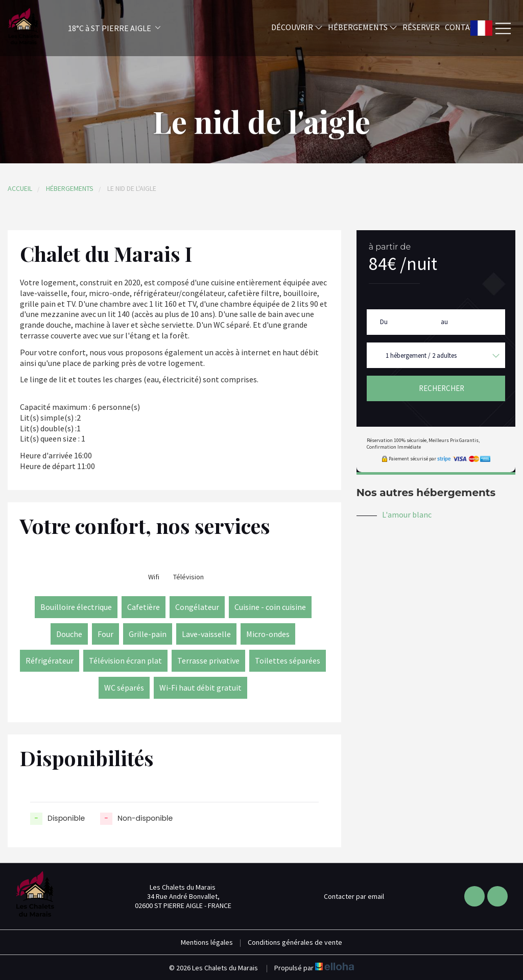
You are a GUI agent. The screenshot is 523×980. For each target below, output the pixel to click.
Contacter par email (348, 896)
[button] (101, 28)
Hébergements (363, 27)
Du (384, 322)
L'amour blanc (407, 514)
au (444, 322)
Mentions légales (207, 942)
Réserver (421, 27)
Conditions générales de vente (295, 942)
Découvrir (297, 27)
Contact (462, 27)
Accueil (20, 188)
